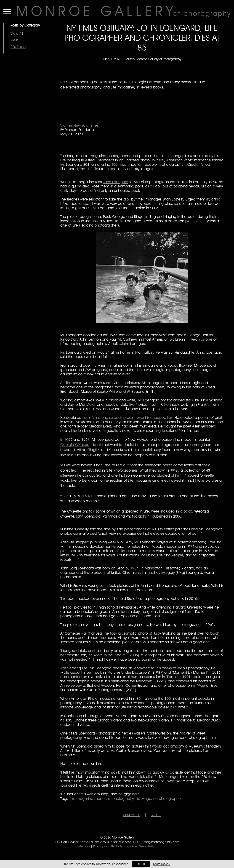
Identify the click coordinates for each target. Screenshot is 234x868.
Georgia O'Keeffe (75, 445)
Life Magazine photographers (159, 799)
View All (17, 33)
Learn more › (162, 864)
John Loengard (116, 182)
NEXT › (156, 815)
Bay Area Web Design (141, 846)
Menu (7, 11)
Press (14, 40)
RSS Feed (18, 47)
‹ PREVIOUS (132, 815)
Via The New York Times (79, 125)
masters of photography (114, 799)
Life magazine (82, 799)
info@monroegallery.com (161, 842)
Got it (141, 864)
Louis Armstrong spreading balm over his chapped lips (127, 418)
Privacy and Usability (108, 846)
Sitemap (84, 846)
